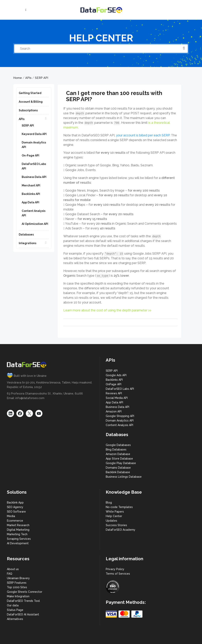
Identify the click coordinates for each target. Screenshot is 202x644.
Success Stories (116, 525)
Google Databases (118, 445)
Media (11, 516)
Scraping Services (19, 539)
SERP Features (17, 583)
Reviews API (114, 393)
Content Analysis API (119, 425)
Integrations (28, 243)
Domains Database (118, 468)
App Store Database (119, 459)
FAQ (10, 574)
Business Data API (34, 177)
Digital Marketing (18, 530)
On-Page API (30, 155)
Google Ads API (116, 375)
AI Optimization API (35, 224)
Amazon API (114, 411)
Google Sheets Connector (25, 592)
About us (13, 569)
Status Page (15, 610)
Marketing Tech (17, 534)
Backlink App (15, 503)
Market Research (18, 525)
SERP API (42, 78)
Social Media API (117, 398)
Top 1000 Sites (17, 587)
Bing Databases (116, 449)
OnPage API (114, 384)
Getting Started (30, 93)
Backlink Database (118, 472)
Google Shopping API (120, 416)
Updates (111, 521)
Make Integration (18, 596)
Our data (13, 605)
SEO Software (16, 512)
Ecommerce (15, 521)
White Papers (115, 512)
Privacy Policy (115, 569)
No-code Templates (119, 507)
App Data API (30, 202)
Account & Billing (31, 102)
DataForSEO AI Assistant (23, 614)
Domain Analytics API (120, 421)
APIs (28, 78)
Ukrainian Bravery (18, 578)
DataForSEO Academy (121, 530)
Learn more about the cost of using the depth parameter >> (107, 310)
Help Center (114, 516)
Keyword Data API (34, 134)
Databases (26, 235)
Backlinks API (31, 194)
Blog (109, 503)
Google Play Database (121, 463)
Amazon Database (118, 454)
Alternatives (15, 619)
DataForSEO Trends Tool (23, 601)
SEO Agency (15, 507)
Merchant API (31, 185)
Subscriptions (28, 110)
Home (18, 78)
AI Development (18, 543)
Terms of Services (118, 574)
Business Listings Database (124, 477)
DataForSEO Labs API (120, 389)
